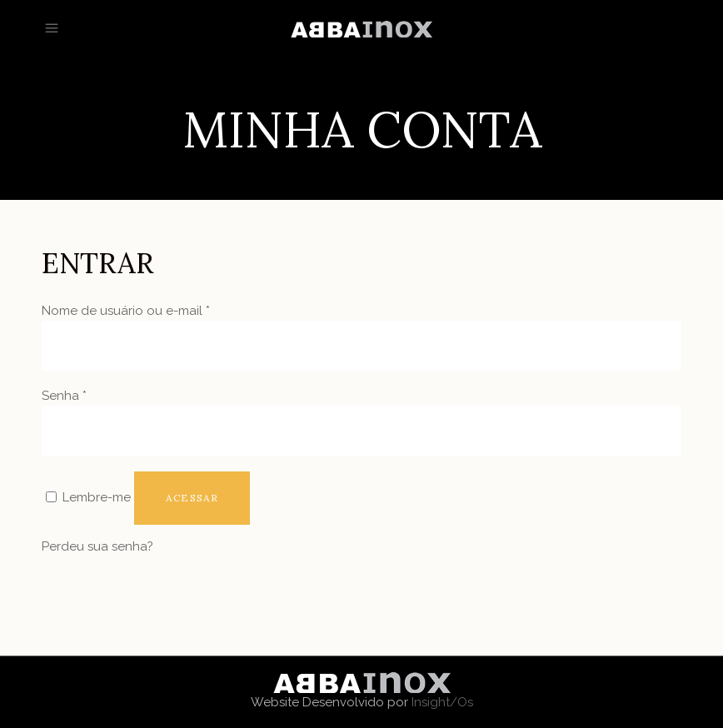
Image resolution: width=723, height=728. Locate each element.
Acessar (192, 498)
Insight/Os (442, 702)
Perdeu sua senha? (97, 546)
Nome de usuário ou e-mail (126, 311)
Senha (64, 396)
